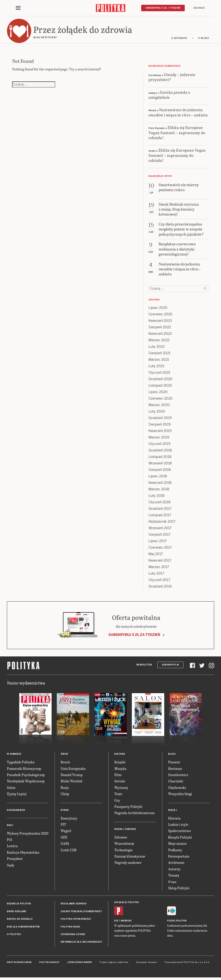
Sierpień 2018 (160, 471)
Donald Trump (72, 776)
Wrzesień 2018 (160, 465)
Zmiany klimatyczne (130, 857)
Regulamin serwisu (74, 905)
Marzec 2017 (159, 568)
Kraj (10, 827)
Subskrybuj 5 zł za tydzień (134, 636)
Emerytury (69, 819)
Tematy (174, 876)
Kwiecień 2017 (160, 562)
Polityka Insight (49, 964)
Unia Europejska (73, 770)
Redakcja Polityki (19, 905)
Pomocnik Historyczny (24, 770)
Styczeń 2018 (159, 504)
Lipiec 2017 (158, 542)
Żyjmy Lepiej (17, 795)
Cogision (112, 964)
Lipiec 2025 (158, 309)
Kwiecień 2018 (160, 484)
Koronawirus (16, 811)
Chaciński (176, 782)
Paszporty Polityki (128, 808)
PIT (63, 826)
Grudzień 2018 (160, 452)
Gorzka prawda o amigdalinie (169, 96)
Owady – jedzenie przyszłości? (172, 78)
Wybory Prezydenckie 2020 (28, 835)
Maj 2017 (156, 555)
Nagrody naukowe (128, 864)
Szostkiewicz (178, 776)
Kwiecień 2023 (160, 322)
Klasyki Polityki (180, 838)
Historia (174, 819)
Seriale (120, 782)
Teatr (118, 795)
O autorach (179, 39)
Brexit (65, 763)
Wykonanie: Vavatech (147, 964)
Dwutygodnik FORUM (19, 964)
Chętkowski (177, 789)
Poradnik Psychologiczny (26, 776)
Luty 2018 (156, 497)
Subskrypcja (170, 666)
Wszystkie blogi (180, 795)
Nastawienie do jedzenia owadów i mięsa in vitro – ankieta (178, 114)
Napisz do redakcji (20, 920)
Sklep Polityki (179, 889)
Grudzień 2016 (160, 588)
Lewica (12, 847)
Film (118, 776)
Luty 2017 (156, 575)
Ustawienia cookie (73, 936)
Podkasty (175, 851)
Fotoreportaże (179, 857)
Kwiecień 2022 (160, 335)
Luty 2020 (157, 413)
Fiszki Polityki (177, 922)
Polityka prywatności (76, 920)
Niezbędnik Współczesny (26, 782)
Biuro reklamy (17, 913)
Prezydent (15, 860)
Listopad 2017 (160, 517)
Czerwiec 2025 (160, 316)
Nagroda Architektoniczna (134, 814)
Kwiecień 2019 (160, 432)
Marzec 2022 (159, 342)
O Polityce (14, 936)
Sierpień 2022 (160, 329)
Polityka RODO (70, 928)
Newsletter (144, 666)
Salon (11, 789)
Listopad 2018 (160, 458)
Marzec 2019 (159, 439)
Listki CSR (69, 851)
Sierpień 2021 (159, 355)
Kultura (120, 755)
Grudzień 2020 (160, 380)
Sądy (11, 866)
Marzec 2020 (159, 406)
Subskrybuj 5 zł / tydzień (163, 8)
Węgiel (66, 832)
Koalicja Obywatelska (23, 854)
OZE (64, 838)
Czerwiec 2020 (161, 400)
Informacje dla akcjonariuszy (81, 943)
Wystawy (121, 789)
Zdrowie (121, 838)
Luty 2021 (156, 368)
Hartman (175, 770)
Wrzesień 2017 (160, 530)
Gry (117, 801)
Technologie (124, 851)
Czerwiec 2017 (160, 549)
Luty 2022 (157, 348)
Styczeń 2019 (159, 445)
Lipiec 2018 (158, 478)
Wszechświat (124, 845)
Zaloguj (199, 8)
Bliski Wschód (71, 782)
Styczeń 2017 (159, 581)
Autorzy (174, 870)
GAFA (65, 845)
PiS (9, 841)
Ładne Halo (123, 964)
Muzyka (120, 770)
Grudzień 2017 (160, 510)
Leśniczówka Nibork (80, 964)
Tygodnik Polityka (21, 763)
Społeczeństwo (179, 832)
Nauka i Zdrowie (125, 830)
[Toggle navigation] (18, 8)
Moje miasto (177, 845)
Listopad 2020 (160, 387)
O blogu (204, 39)
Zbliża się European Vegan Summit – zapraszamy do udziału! (177, 134)
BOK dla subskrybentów (23, 928)
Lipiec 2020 (158, 393)
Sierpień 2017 (159, 536)
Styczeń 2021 (159, 374)
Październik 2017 (162, 523)
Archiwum (176, 864)
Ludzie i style (178, 826)
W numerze (14, 755)
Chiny (65, 795)
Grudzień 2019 (160, 419)
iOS (116, 922)
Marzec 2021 (159, 361)
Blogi (172, 755)
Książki (120, 763)
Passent (174, 763)
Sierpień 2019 (160, 426)
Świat (64, 755)
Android (126, 922)
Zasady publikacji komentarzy (81, 913)
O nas (172, 883)
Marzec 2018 (159, 491)
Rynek (65, 811)
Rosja (65, 789)
